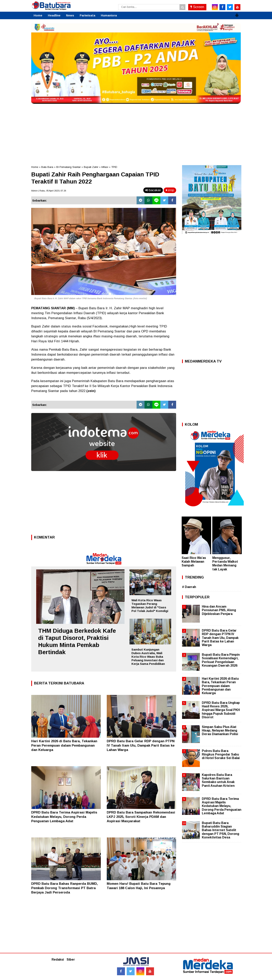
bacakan (153, 190)
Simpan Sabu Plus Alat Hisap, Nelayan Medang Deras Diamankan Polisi (220, 730)
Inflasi (105, 167)
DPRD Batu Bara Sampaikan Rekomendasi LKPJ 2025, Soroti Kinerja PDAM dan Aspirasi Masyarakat (141, 817)
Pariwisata (87, 15)
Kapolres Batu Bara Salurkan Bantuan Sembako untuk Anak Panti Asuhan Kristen (218, 780)
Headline (54, 15)
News (70, 15)
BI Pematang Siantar (68, 167)
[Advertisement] (136, 133)
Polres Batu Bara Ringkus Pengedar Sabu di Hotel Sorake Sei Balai (221, 754)
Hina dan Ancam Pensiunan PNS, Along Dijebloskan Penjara (219, 610)
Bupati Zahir (91, 167)
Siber (71, 960)
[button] (237, 14)
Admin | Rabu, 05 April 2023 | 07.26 (49, 191)
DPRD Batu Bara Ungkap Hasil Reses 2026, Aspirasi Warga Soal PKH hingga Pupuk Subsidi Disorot (221, 710)
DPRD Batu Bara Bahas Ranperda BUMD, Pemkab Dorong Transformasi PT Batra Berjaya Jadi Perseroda (65, 888)
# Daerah (189, 587)
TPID (114, 167)
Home (38, 15)
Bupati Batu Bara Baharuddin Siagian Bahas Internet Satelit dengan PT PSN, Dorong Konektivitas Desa (221, 830)
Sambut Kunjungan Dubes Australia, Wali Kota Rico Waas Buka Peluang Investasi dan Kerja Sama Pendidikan (148, 657)
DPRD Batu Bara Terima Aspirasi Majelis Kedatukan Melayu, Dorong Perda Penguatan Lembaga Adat (64, 817)
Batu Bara (47, 167)
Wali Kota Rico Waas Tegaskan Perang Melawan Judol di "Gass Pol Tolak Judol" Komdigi (150, 606)
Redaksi (58, 960)
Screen (197, 7)
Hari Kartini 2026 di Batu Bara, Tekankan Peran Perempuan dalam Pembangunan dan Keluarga (64, 745)
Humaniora (109, 15)
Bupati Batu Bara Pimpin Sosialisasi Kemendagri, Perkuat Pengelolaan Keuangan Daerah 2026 (221, 660)
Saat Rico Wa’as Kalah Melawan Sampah (194, 562)
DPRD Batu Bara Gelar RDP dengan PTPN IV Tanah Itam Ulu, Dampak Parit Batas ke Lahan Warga (141, 745)
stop (170, 190)
